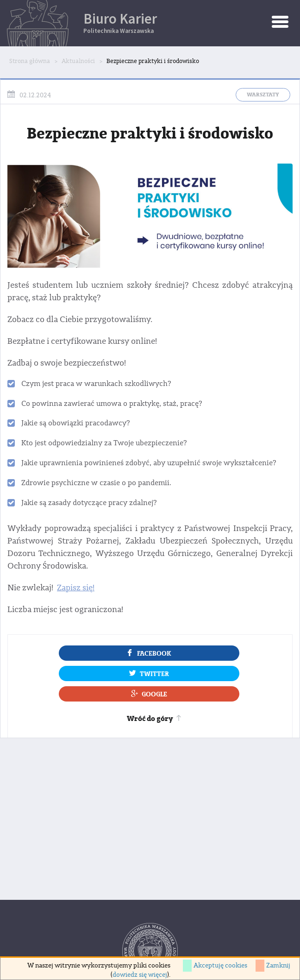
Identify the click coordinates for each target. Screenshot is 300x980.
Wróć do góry (155, 719)
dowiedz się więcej (140, 975)
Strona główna (30, 61)
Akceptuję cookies (220, 966)
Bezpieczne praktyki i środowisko (153, 61)
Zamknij (278, 966)
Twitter (149, 673)
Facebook (149, 653)
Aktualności (78, 61)
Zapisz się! (76, 588)
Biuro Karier (192, 22)
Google (149, 694)
